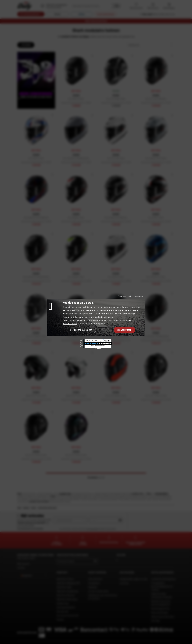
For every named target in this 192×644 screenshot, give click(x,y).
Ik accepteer (124, 330)
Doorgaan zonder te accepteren (132, 296)
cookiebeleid (101, 317)
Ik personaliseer (83, 330)
